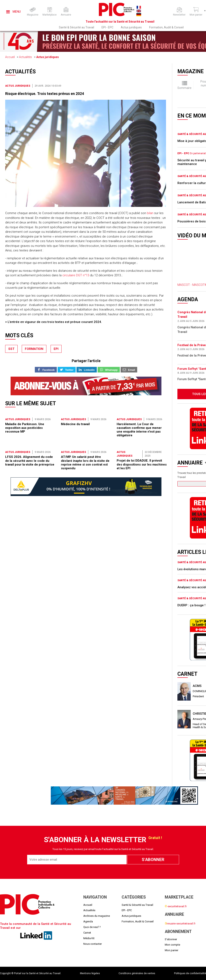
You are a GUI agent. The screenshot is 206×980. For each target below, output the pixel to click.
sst (11, 349)
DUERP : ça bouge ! (191, 605)
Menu (13, 12)
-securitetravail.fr (176, 906)
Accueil (10, 57)
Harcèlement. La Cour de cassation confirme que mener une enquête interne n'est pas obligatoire (139, 430)
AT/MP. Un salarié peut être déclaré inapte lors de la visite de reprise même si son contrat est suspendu (85, 463)
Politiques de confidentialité (190, 973)
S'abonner (171, 939)
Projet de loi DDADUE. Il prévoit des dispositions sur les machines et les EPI (142, 464)
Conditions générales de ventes (137, 973)
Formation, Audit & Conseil (166, 27)
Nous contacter (93, 944)
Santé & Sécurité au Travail (76, 27)
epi (56, 349)
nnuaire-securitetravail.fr (180, 924)
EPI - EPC (107, 27)
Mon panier (171, 950)
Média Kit (89, 938)
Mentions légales (90, 973)
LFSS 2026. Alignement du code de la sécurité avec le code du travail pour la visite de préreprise (30, 461)
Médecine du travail (75, 424)
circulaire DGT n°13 (76, 275)
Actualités (25, 57)
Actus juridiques (131, 27)
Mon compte (172, 945)
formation (34, 349)
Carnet (87, 933)
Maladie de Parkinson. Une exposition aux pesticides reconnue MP (25, 428)
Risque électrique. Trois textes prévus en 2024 (45, 94)
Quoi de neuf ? (92, 927)
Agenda (88, 921)
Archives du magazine (97, 916)
